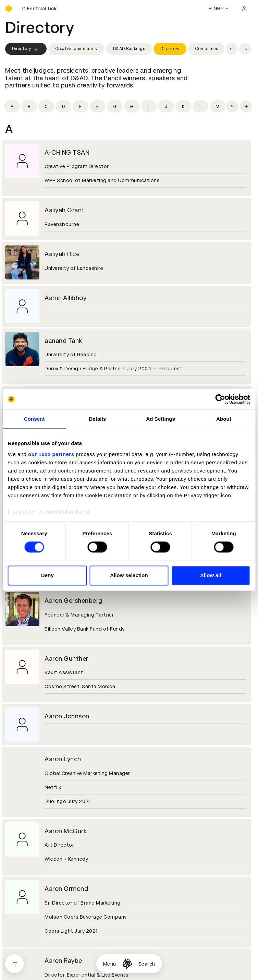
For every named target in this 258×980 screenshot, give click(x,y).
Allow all (211, 576)
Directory (26, 49)
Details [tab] (97, 419)
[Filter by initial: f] (98, 106)
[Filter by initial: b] (29, 106)
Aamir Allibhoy (65, 298)
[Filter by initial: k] (183, 106)
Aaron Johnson (67, 716)
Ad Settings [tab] (160, 419)
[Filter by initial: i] (149, 106)
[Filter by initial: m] (218, 106)
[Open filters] (15, 964)
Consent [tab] (34, 419)
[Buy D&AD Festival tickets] (39, 9)
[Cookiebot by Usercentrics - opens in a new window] (220, 399)
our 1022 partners (51, 454)
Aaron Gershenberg (74, 601)
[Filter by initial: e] (81, 106)
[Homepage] (127, 964)
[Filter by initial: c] (46, 106)
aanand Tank (63, 341)
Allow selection (129, 576)
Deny (47, 576)
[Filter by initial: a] (12, 106)
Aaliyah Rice (62, 254)
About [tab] (224, 419)
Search (147, 964)
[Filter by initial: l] (200, 106)
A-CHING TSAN (67, 152)
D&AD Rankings (129, 49)
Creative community (76, 49)
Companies (207, 49)
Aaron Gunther (66, 659)
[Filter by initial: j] (166, 106)
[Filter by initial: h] (132, 106)
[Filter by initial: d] (63, 106)
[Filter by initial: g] (115, 106)
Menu (110, 964)
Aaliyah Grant (65, 210)
